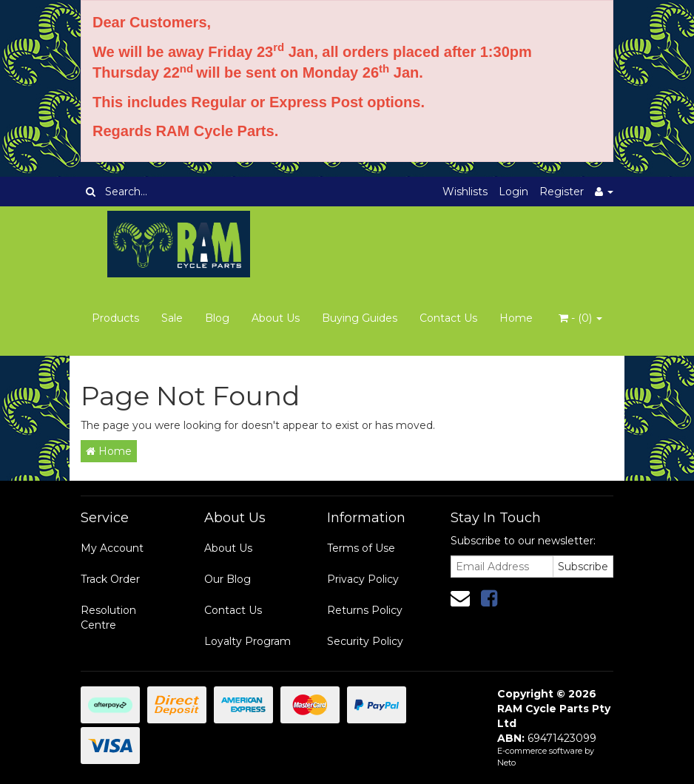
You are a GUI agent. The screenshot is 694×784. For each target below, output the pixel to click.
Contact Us (448, 318)
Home (516, 318)
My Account (112, 548)
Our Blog (228, 579)
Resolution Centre (108, 618)
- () (580, 318)
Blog (217, 318)
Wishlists (465, 192)
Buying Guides (360, 318)
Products (115, 318)
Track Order (110, 579)
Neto (506, 763)
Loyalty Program (247, 641)
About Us (276, 318)
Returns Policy (365, 610)
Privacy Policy (363, 579)
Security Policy (365, 641)
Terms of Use (361, 548)
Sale (172, 318)
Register (562, 192)
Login (513, 192)
